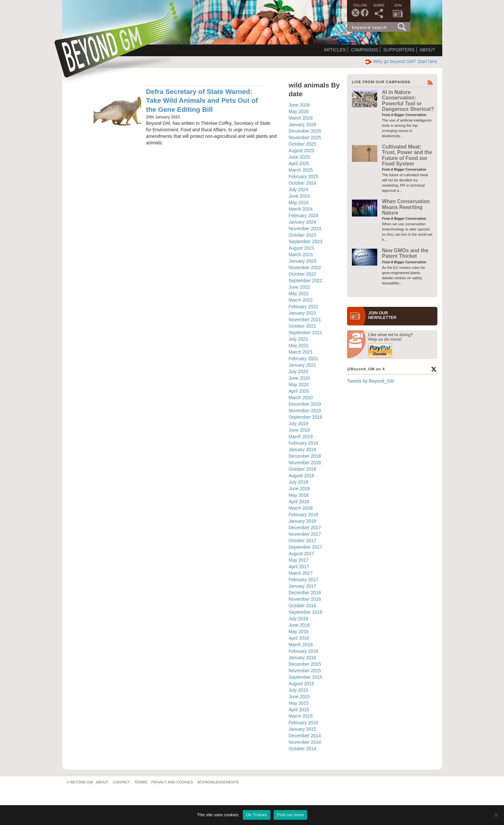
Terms (141, 782)
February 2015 (303, 723)
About (427, 50)
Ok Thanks (257, 815)
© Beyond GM (80, 782)
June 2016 (299, 625)
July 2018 (298, 482)
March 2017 (301, 573)
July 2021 (298, 339)
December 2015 (305, 664)
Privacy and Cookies (172, 782)
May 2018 (298, 495)
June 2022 (299, 287)
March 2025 (301, 170)
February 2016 (303, 651)
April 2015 (299, 710)
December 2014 (305, 736)
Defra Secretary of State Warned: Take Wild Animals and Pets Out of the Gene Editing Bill (202, 100)
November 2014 (305, 742)
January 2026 (302, 124)
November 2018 (305, 463)
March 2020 (301, 398)
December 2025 (305, 131)
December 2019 (305, 404)
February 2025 (303, 177)
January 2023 (302, 261)
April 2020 (299, 391)
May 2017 (298, 560)
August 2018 (301, 476)
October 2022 (302, 274)
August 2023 (301, 248)
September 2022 (305, 281)
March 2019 (301, 437)
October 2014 (302, 749)
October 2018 (302, 469)
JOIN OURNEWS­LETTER (382, 315)
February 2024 (303, 216)
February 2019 (303, 443)
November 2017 (305, 534)
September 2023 (305, 242)
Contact (121, 782)
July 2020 (298, 372)
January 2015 (302, 729)
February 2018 (303, 515)
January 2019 (302, 450)
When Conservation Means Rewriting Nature (406, 207)
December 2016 (305, 593)
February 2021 (303, 359)
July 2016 (298, 619)
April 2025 (299, 164)
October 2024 (302, 183)
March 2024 (301, 209)
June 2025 (299, 157)
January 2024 (302, 222)
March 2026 (301, 118)
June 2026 (299, 105)
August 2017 (301, 554)
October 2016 (302, 606)
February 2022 (303, 307)
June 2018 (299, 489)
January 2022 (302, 313)
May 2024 (298, 203)
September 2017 (305, 547)
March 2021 (301, 352)
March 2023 (301, 255)
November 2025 (305, 137)
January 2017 (302, 586)
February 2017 (303, 580)
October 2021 (302, 326)
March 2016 (301, 645)
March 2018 (301, 508)
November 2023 (305, 229)
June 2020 (299, 378)
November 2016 (305, 599)
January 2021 (302, 365)
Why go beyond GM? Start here (401, 61)
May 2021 (298, 346)
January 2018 (302, 521)
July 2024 (298, 190)
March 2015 (301, 716)
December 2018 (305, 456)
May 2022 (298, 294)
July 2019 (298, 424)
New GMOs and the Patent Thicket (405, 253)
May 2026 (298, 111)
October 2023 (302, 235)
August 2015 (301, 684)
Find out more (290, 815)
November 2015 (305, 671)
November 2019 (305, 411)
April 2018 (299, 502)
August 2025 (301, 151)
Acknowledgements (218, 782)
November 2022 (305, 268)
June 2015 (299, 697)
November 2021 (305, 320)
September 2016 (305, 612)
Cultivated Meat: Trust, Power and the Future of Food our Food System (407, 155)
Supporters (399, 50)
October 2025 (302, 144)
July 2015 (298, 690)
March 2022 (301, 300)
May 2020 (298, 385)
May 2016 (298, 632)
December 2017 (305, 528)
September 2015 (305, 677)
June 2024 (299, 196)
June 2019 (299, 430)
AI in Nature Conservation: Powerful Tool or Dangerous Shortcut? (408, 101)
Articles (335, 50)
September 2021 (305, 333)
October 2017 (302, 541)
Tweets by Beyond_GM (371, 381)
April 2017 (299, 567)
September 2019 (305, 417)
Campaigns (364, 50)
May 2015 (298, 703)
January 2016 (302, 658)
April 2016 (299, 638)
